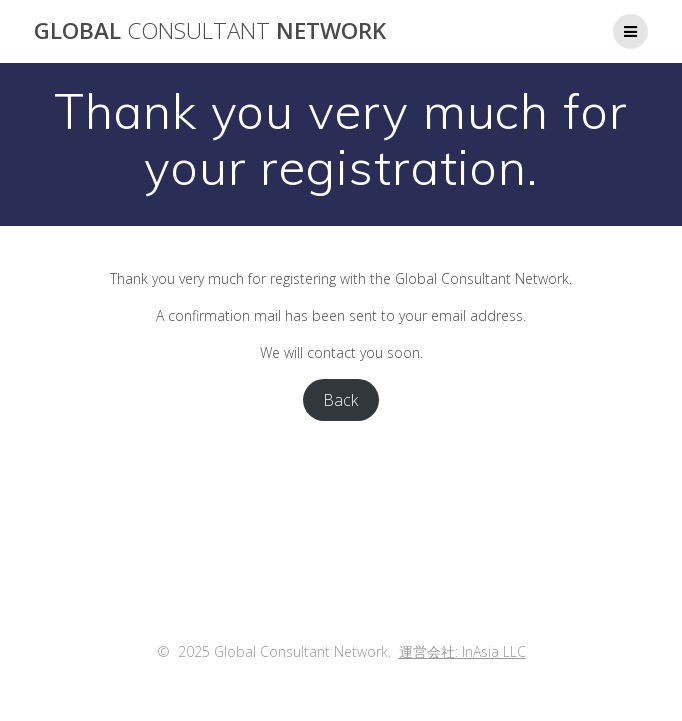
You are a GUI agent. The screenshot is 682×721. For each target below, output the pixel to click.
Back (341, 400)
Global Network (210, 31)
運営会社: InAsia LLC (462, 651)
